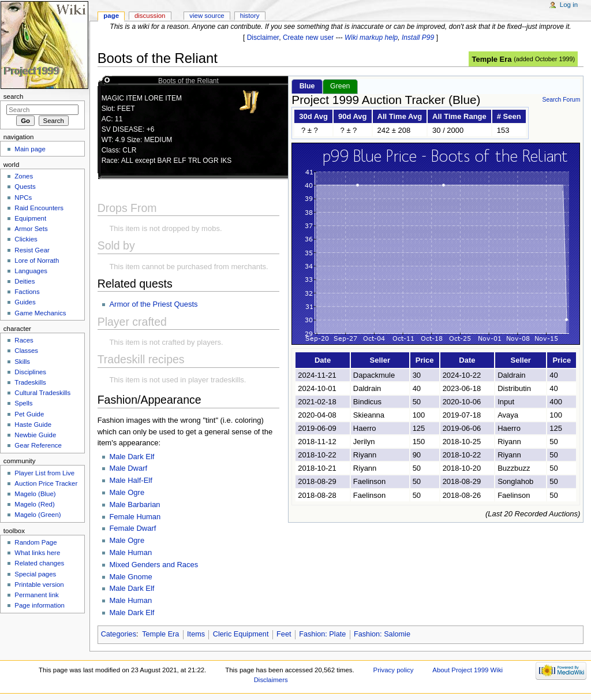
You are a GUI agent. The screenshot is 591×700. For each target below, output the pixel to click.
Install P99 (418, 38)
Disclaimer (263, 38)
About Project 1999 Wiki (467, 670)
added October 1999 (545, 59)
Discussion (150, 16)
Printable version (39, 584)
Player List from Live (44, 473)
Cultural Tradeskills (42, 393)
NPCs (23, 198)
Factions (27, 292)
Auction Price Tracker (46, 483)
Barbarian (144, 504)
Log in (569, 5)
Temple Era (491, 59)
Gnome (140, 577)
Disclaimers (271, 680)
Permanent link (36, 595)
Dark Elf (141, 457)
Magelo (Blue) (35, 494)
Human (148, 517)
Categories (119, 634)
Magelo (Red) (34, 504)
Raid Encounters (39, 208)
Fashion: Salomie (382, 634)
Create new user (308, 38)
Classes (26, 351)
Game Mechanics (40, 313)
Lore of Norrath (37, 260)
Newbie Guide (35, 435)
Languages (31, 271)
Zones (24, 176)
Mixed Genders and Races (154, 565)
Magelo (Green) (38, 515)
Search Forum (561, 100)
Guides (25, 302)
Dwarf (137, 468)
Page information (40, 605)
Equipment (30, 218)
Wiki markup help (371, 38)
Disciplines (30, 372)
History (250, 16)
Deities (25, 281)
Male (118, 457)
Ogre (136, 492)
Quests (25, 187)
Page (111, 16)
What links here (37, 553)
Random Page (35, 542)
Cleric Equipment (241, 634)
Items (196, 634)
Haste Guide (33, 425)
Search (14, 96)
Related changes (39, 563)
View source (207, 16)
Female (123, 517)
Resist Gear (32, 250)
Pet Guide (29, 414)
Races (24, 340)
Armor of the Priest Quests (153, 304)
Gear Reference (38, 445)
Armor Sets (31, 229)
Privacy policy (394, 670)
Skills (22, 362)
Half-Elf (140, 480)
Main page (30, 149)
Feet (284, 634)
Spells (23, 403)
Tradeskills (30, 382)
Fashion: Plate (322, 634)
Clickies (26, 239)
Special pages (35, 574)
